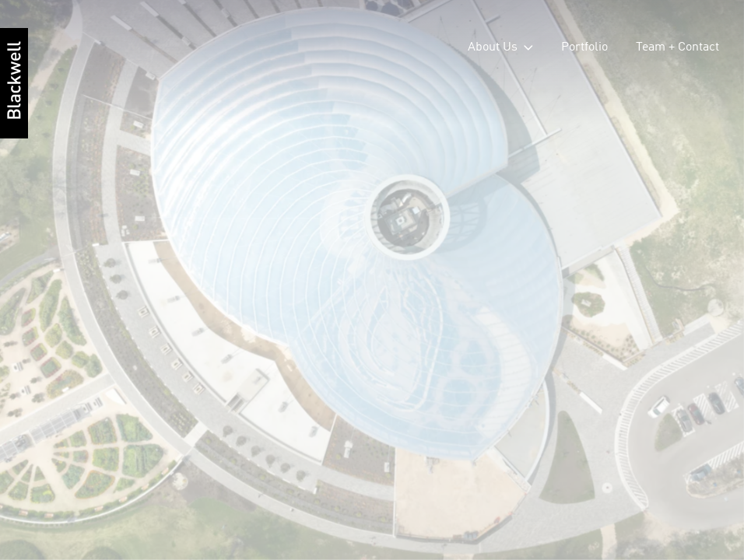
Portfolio (584, 47)
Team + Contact (677, 47)
